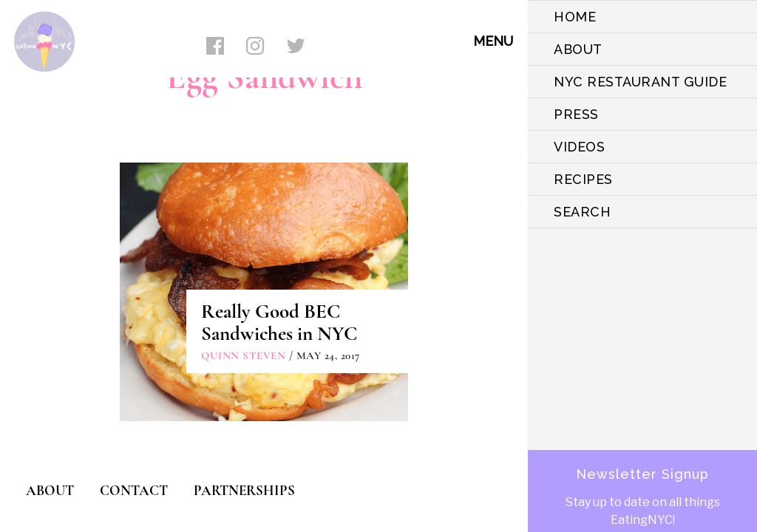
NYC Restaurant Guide (640, 82)
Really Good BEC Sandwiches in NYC (279, 323)
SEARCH (582, 212)
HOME (575, 17)
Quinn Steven (243, 355)
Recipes (583, 179)
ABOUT (578, 49)
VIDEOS (579, 147)
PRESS (576, 114)
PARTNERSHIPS (244, 490)
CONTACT (134, 490)
